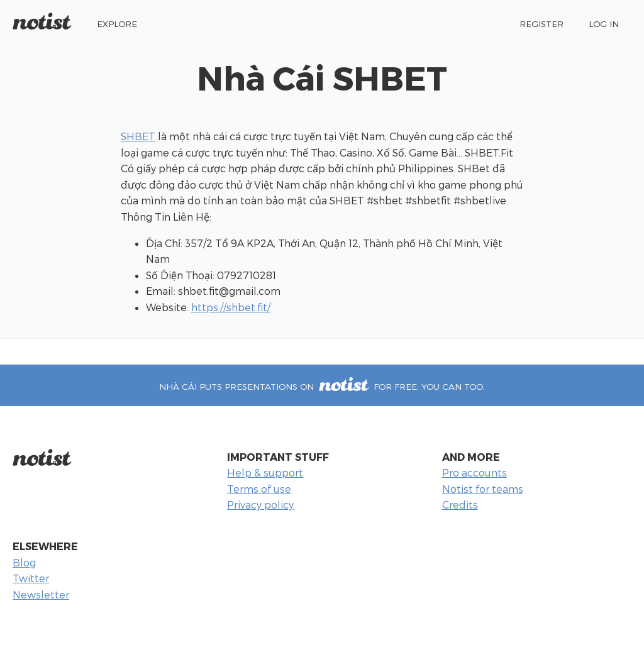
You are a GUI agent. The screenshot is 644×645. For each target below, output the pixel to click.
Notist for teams (483, 489)
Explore (117, 24)
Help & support (265, 472)
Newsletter (41, 594)
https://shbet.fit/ (231, 307)
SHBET (138, 136)
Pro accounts (475, 472)
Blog (24, 562)
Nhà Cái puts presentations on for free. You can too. (322, 386)
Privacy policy (260, 504)
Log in (604, 24)
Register (541, 24)
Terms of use (259, 489)
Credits (460, 504)
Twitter (31, 578)
